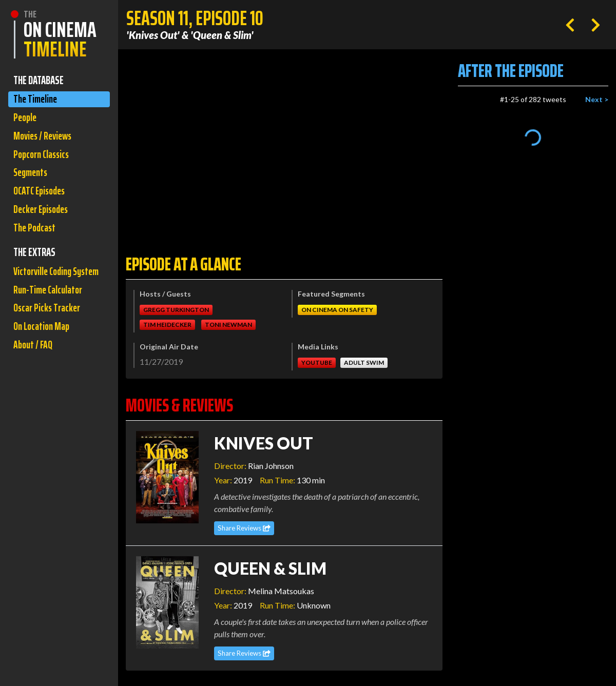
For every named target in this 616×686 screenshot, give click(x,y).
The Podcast (36, 236)
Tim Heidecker (167, 325)
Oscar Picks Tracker (49, 337)
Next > (597, 99)
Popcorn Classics (44, 158)
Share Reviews (244, 528)
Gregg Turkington (176, 310)
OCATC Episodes (42, 197)
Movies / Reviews (45, 139)
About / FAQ (34, 376)
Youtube (317, 362)
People (26, 119)
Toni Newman (228, 325)
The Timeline (37, 100)
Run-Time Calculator (50, 318)
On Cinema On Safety (337, 310)
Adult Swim (364, 362)
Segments (32, 178)
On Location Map (43, 357)
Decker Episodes (43, 217)
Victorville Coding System (45, 290)
